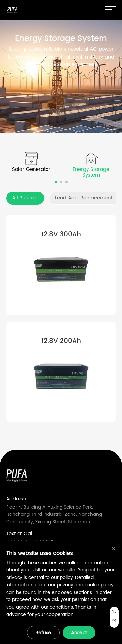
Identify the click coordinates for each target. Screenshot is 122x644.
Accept (79, 633)
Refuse (43, 633)
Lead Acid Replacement (84, 198)
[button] (56, 182)
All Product (25, 198)
